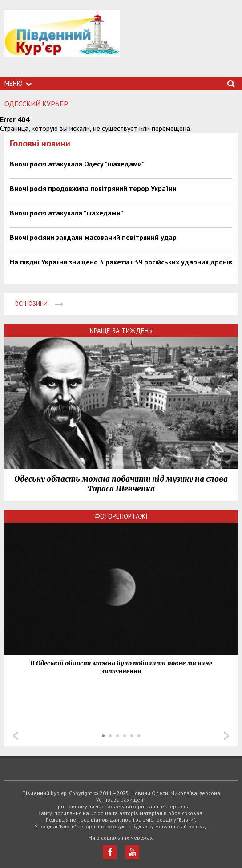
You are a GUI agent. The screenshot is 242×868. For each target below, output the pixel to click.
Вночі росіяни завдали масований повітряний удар (93, 237)
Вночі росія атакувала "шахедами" (67, 213)
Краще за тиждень (121, 331)
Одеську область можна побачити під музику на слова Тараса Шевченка (121, 484)
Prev (16, 736)
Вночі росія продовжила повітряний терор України (93, 188)
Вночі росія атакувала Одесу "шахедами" (77, 164)
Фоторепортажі (121, 516)
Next (226, 736)
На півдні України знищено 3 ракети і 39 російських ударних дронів (121, 262)
